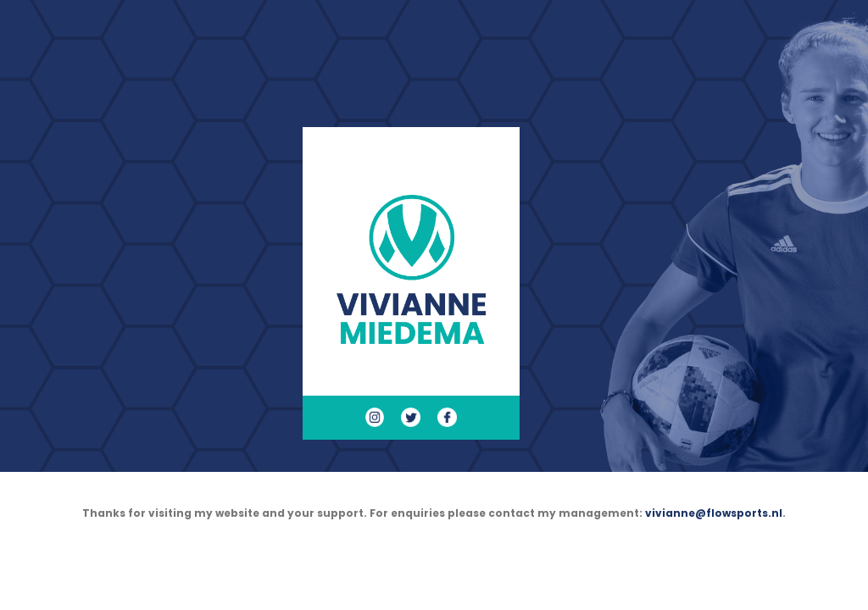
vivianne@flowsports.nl (714, 513)
